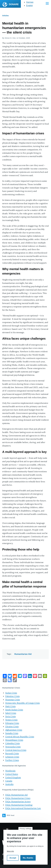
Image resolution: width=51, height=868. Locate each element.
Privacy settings (25, 829)
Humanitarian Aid (23, 654)
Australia (9, 784)
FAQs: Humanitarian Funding (19, 805)
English (29, 6)
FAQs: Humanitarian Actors (18, 801)
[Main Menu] (47, 3)
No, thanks (28, 858)
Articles (5, 16)
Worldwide (10, 771)
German (30, 2)
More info (10, 851)
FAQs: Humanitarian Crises (18, 798)
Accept (13, 858)
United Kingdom (13, 777)
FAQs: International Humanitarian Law (23, 808)
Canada (9, 781)
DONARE (14, 4)
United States (12, 774)
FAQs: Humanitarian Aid (16, 795)
